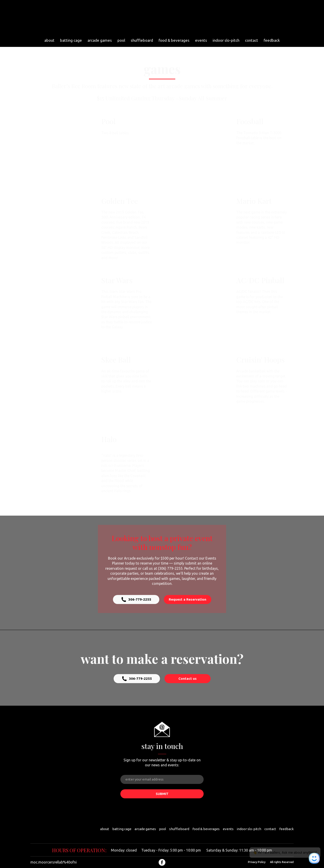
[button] (136, 599)
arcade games (100, 40)
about (49, 40)
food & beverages (174, 40)
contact (252, 40)
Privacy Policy (257, 862)
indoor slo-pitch (226, 40)
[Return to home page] (160, 18)
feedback (272, 40)
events (201, 40)
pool (121, 40)
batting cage (71, 40)
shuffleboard (142, 40)
